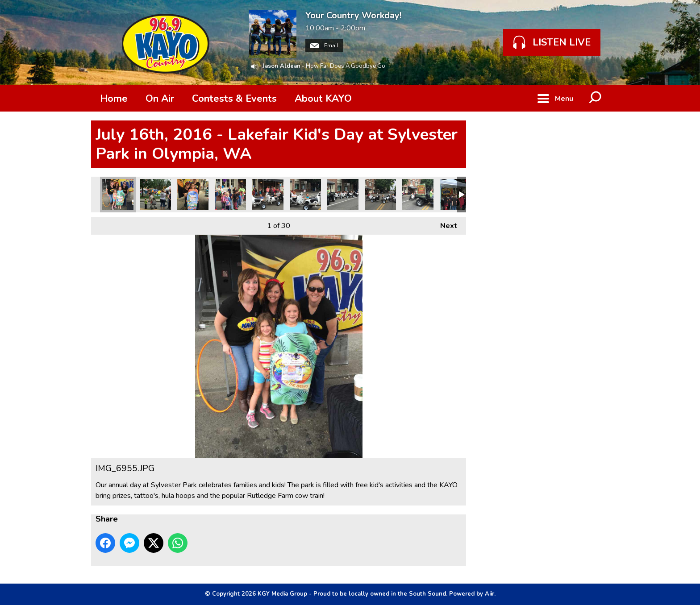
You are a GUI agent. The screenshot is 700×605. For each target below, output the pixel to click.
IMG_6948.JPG (230, 195)
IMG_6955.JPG (118, 195)
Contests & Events (234, 99)
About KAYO (323, 99)
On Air (160, 99)
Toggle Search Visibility (596, 98)
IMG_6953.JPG (155, 195)
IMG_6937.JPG (343, 195)
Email (324, 46)
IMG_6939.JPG (305, 195)
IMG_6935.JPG (418, 195)
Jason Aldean (281, 66)
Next (444, 224)
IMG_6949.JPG (193, 195)
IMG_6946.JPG (268, 195)
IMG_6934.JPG (455, 195)
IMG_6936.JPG (380, 195)
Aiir (490, 594)
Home (114, 99)
